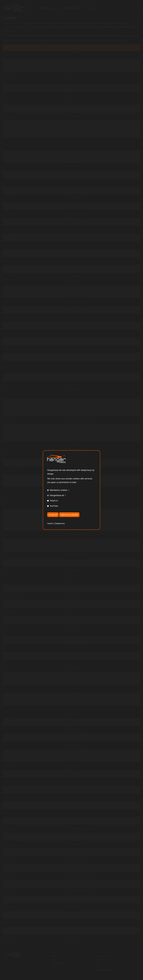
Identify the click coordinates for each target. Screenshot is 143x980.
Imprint (50, 524)
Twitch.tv (54, 500)
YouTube (54, 506)
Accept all (53, 515)
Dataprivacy (61, 524)
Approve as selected (71, 515)
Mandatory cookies (58, 490)
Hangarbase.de (57, 495)
